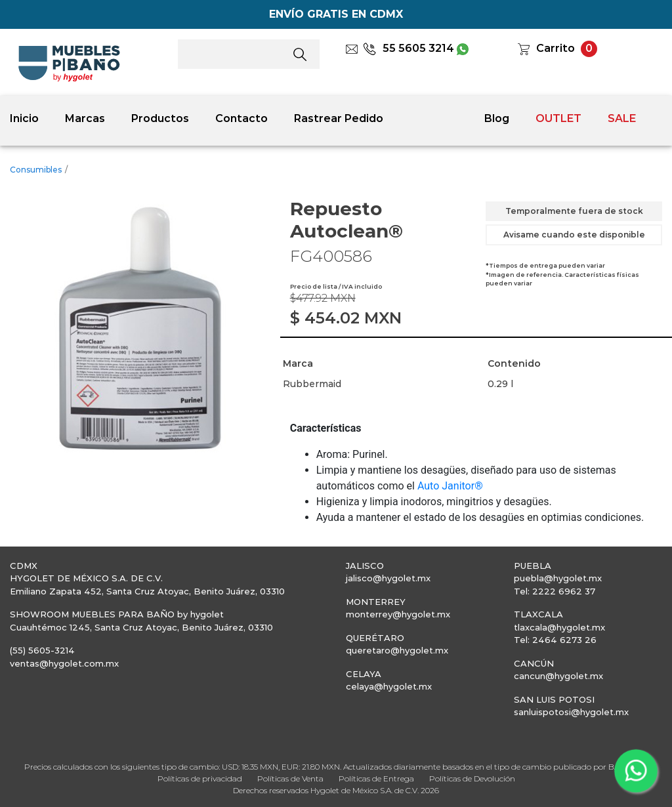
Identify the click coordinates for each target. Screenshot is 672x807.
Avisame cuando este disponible (574, 235)
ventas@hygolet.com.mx (64, 663)
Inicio (24, 118)
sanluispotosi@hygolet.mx (571, 712)
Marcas (85, 118)
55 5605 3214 (409, 48)
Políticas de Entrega (376, 778)
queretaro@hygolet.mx (397, 650)
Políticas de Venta (290, 778)
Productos (160, 118)
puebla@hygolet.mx (558, 578)
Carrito (556, 48)
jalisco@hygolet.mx (388, 578)
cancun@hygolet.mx (558, 676)
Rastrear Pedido (339, 118)
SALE (622, 118)
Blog (497, 118)
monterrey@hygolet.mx (398, 614)
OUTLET (558, 118)
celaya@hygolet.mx (389, 686)
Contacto (241, 118)
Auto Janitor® (450, 486)
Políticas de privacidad (200, 778)
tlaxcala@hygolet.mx (559, 627)
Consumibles (36, 170)
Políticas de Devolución (472, 778)
